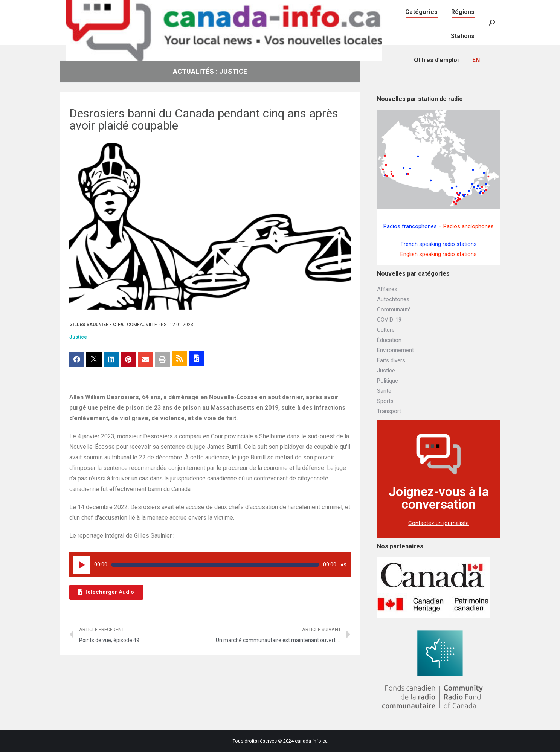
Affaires (387, 289)
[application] (210, 565)
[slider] (215, 565)
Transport (389, 411)
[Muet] (343, 565)
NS (164, 325)
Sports (385, 401)
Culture (386, 330)
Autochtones (393, 299)
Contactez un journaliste (439, 523)
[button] (106, 592)
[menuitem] (406, 8)
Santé (384, 391)
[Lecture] (82, 565)
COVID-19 (389, 320)
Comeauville (142, 325)
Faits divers (391, 360)
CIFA (118, 325)
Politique (388, 381)
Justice (78, 337)
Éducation (389, 340)
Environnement (395, 350)
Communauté (394, 310)
